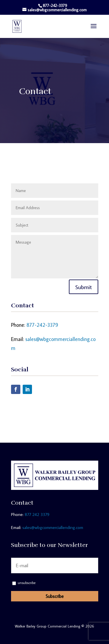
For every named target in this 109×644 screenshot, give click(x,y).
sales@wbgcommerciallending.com (53, 527)
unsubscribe (24, 583)
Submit (84, 287)
